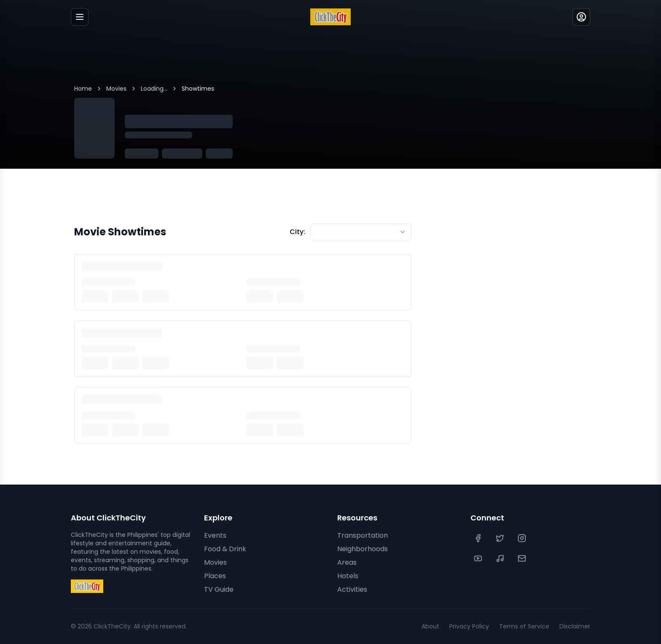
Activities (352, 589)
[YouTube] (479, 558)
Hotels (348, 576)
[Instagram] (523, 538)
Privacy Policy (469, 626)
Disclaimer (575, 626)
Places (215, 576)
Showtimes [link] (198, 89)
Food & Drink (225, 549)
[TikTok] (501, 558)
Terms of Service (524, 626)
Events (215, 535)
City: (297, 232)
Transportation (363, 535)
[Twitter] (501, 538)
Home (83, 89)
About (430, 626)
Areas (347, 562)
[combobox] (361, 232)
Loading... (154, 89)
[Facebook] (479, 538)
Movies (116, 89)
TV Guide (219, 589)
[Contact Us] (523, 558)
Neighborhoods (363, 549)
